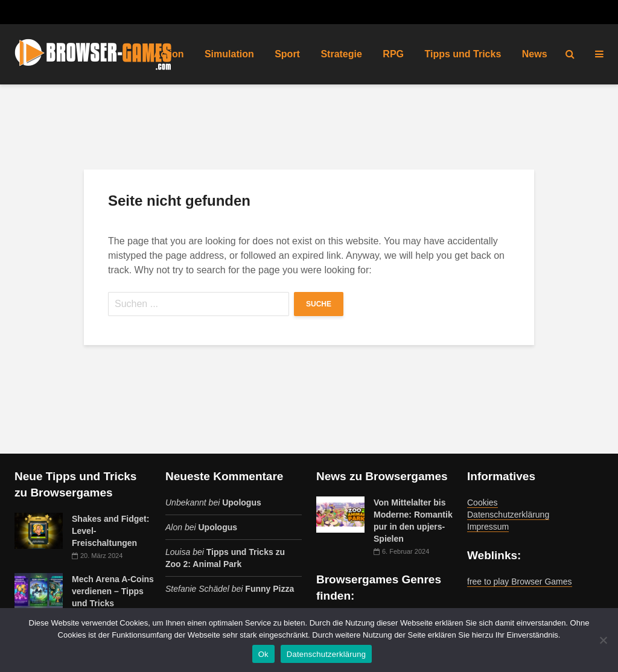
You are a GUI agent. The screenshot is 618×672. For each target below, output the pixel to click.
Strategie (341, 54)
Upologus (242, 502)
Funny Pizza (269, 589)
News (535, 54)
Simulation (229, 54)
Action (169, 54)
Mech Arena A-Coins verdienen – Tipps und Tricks (113, 591)
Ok (263, 654)
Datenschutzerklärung (508, 515)
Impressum (488, 527)
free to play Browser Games (520, 582)
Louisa (178, 552)
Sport (287, 54)
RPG (393, 54)
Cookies (483, 502)
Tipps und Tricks (463, 54)
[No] (603, 640)
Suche (319, 304)
